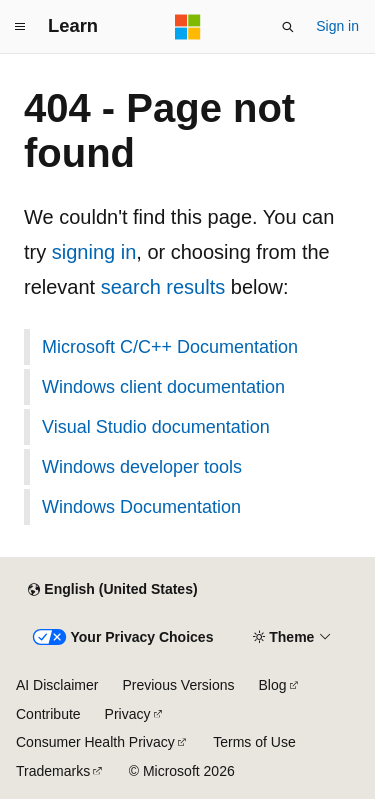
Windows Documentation (141, 507)
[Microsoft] (188, 27)
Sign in (337, 26)
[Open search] (288, 27)
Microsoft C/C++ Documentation (170, 347)
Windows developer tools (142, 467)
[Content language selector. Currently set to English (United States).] (112, 590)
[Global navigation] (20, 27)
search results (163, 287)
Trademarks (53, 771)
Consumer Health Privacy (95, 742)
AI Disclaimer (57, 685)
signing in (94, 252)
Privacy (128, 714)
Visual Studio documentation (156, 427)
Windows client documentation (163, 387)
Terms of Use (254, 742)
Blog (273, 685)
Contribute (48, 714)
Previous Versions (178, 685)
